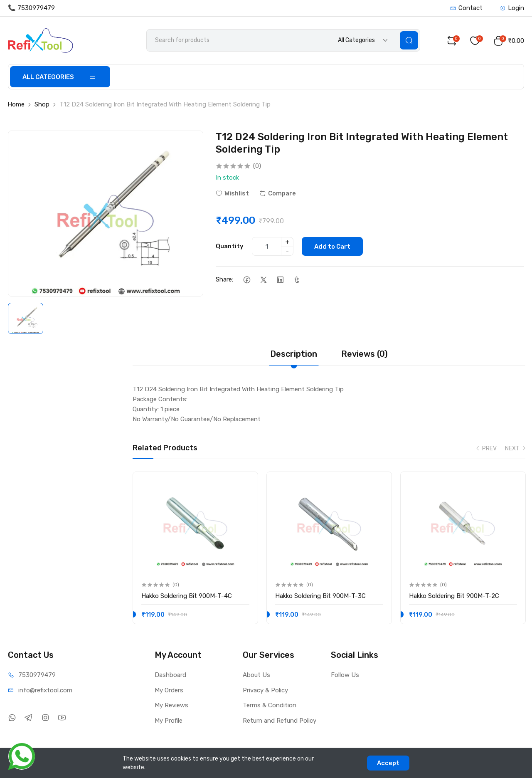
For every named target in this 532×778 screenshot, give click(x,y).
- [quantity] (287, 251)
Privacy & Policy (265, 690)
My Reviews (171, 705)
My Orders (169, 690)
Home (16, 104)
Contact (466, 8)
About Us (256, 675)
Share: (224, 279)
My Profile (169, 721)
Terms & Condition (270, 705)
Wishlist (232, 193)
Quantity (230, 246)
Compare (278, 193)
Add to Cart (332, 247)
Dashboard (170, 675)
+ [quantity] (287, 242)
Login (512, 8)
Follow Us (345, 675)
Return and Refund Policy (280, 721)
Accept (388, 763)
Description (294, 354)
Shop (42, 104)
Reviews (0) (365, 354)
